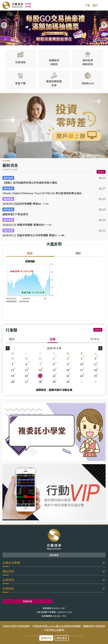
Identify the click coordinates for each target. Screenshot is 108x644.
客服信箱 (27, 601)
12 (13, 370)
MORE (101, 172)
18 (95, 370)
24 (82, 376)
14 (40, 370)
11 (95, 364)
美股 (30, 253)
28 (40, 382)
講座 (12, 339)
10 (82, 364)
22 (54, 376)
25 (95, 376)
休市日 (95, 339)
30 (26, 358)
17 (82, 370)
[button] (97, 44)
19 (13, 376)
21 (40, 376)
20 (26, 376)
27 (26, 382)
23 (68, 376)
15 (54, 370)
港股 (78, 253)
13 (26, 370)
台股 (53, 339)
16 (68, 370)
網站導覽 (54, 555)
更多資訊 (62, 638)
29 (13, 358)
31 (40, 358)
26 (13, 382)
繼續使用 (46, 638)
